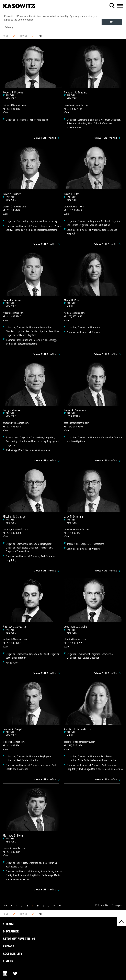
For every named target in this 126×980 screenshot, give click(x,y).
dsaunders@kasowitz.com (77, 423)
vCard (6, 112)
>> (60, 906)
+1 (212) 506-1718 (12, 109)
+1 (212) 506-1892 (73, 643)
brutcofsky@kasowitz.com (16, 423)
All (41, 36)
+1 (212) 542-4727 (73, 109)
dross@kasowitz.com (74, 207)
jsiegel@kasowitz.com (14, 742)
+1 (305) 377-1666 (73, 317)
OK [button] (112, 22)
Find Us (8, 961)
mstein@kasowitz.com (14, 848)
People (24, 36)
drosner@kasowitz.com (14, 207)
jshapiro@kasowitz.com (76, 639)
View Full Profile (45, 138)
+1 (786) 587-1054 (73, 746)
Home (6, 36)
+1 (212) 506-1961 (12, 746)
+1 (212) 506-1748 (73, 210)
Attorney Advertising (19, 939)
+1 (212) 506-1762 (12, 643)
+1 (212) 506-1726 (12, 210)
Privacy (9, 946)
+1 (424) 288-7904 (73, 427)
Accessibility (13, 954)
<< (6, 906)
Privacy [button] (9, 27)
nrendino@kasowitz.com (76, 105)
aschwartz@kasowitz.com (16, 639)
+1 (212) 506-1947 (12, 317)
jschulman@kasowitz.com (77, 529)
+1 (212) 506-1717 (12, 852)
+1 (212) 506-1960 (12, 533)
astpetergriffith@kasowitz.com (80, 742)
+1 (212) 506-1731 (73, 533)
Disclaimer (11, 931)
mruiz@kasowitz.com (74, 313)
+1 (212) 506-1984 (12, 427)
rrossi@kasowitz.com (13, 313)
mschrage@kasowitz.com (15, 529)
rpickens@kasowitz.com (15, 105)
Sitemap (9, 924)
